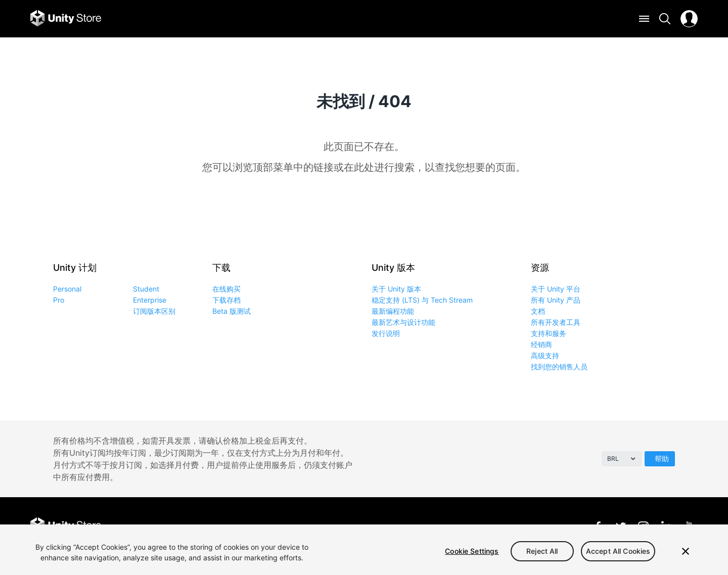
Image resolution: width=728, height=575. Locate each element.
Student (146, 289)
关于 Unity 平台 (556, 289)
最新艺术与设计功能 (403, 322)
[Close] (686, 551)
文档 (538, 311)
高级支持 (545, 355)
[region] (364, 550)
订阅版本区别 (154, 311)
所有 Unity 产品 (556, 300)
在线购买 (226, 289)
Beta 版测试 (232, 311)
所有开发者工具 (556, 322)
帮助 (662, 459)
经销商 (541, 344)
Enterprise (150, 300)
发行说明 (386, 333)
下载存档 (226, 300)
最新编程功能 (393, 311)
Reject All (542, 551)
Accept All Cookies (618, 551)
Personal (67, 289)
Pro (59, 300)
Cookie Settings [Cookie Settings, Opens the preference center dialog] (472, 551)
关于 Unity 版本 (396, 289)
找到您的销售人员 (559, 367)
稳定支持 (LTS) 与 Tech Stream (422, 300)
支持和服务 (549, 333)
